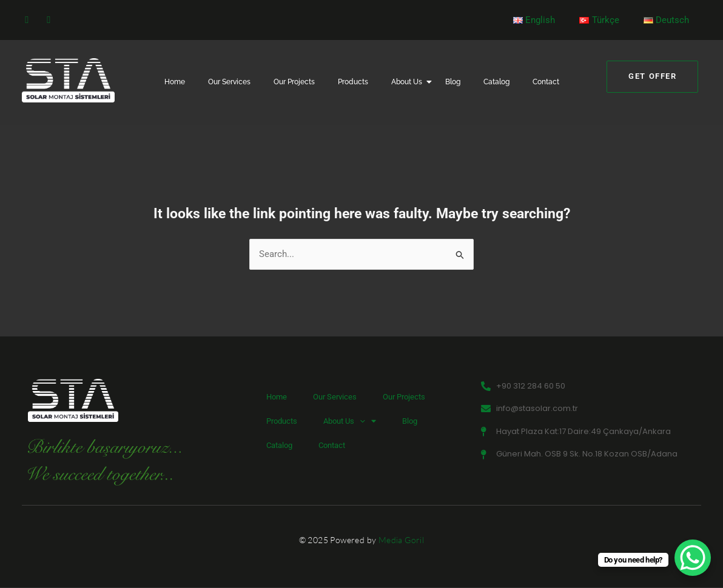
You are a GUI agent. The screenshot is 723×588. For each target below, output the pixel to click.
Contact (546, 82)
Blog (453, 82)
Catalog (496, 82)
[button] (360, 421)
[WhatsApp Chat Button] (693, 558)
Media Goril (401, 540)
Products (353, 82)
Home (175, 82)
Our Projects (294, 82)
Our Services (229, 82)
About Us (409, 82)
